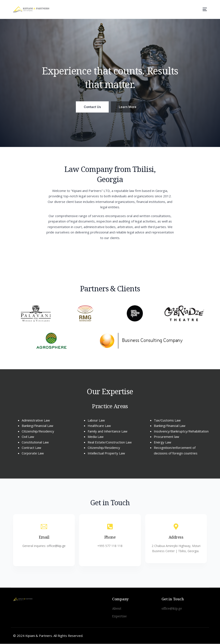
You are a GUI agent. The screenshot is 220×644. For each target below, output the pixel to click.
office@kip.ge (56, 547)
